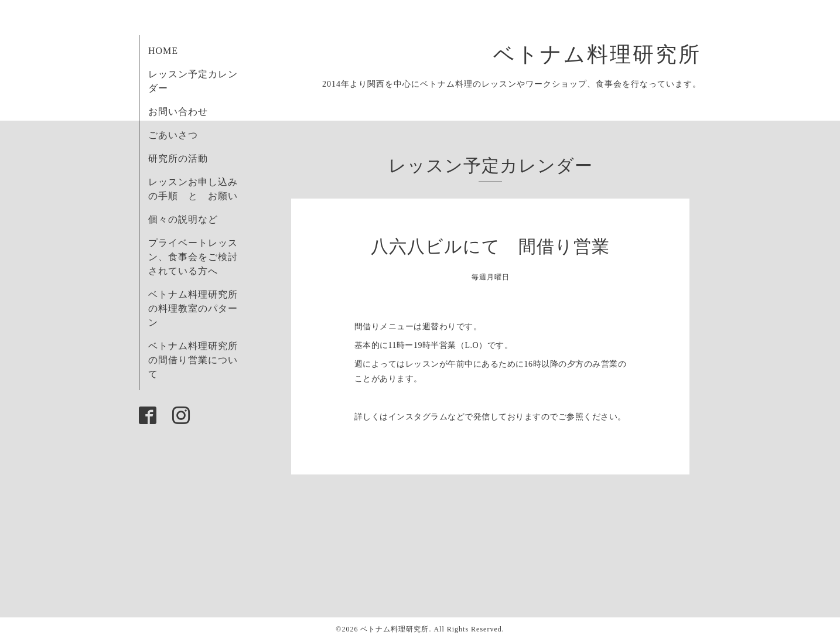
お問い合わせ (178, 112)
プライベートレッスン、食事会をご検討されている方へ (193, 257)
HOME (163, 51)
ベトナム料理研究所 (609, 54)
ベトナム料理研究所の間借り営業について (193, 360)
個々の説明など (183, 219)
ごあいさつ (173, 135)
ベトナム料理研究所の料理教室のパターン (193, 308)
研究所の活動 (178, 158)
